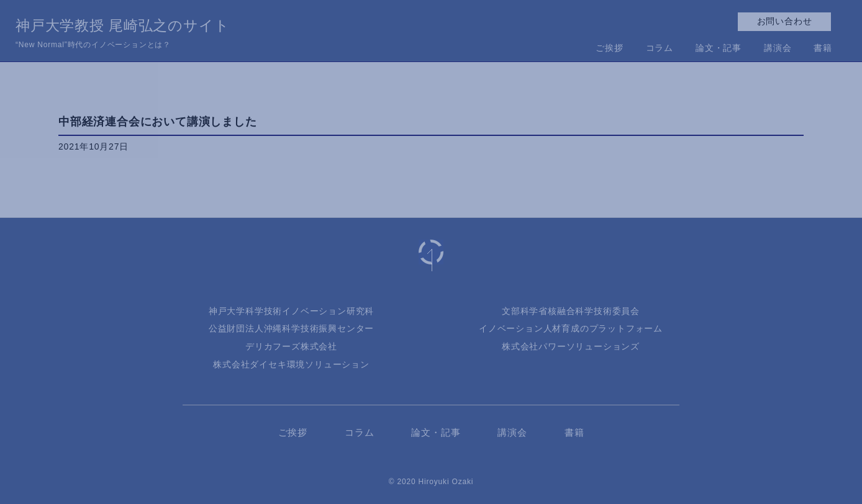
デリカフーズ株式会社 (291, 346)
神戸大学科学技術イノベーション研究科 (291, 311)
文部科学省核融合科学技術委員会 (571, 311)
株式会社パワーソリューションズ (571, 346)
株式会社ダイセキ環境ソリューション (291, 364)
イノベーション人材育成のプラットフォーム (571, 328)
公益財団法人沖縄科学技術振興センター (291, 328)
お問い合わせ (785, 21)
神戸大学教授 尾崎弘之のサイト (122, 35)
